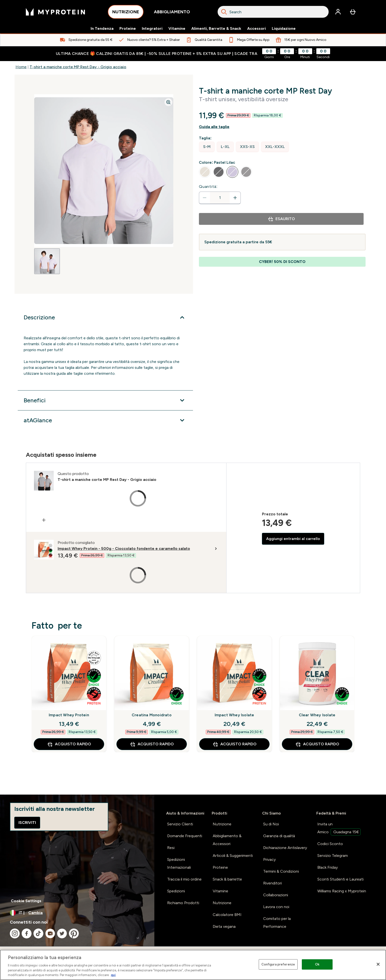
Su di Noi (271, 824)
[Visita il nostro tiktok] (38, 933)
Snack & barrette (227, 879)
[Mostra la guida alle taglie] (282, 127)
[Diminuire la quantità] (205, 198)
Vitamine (177, 29)
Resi (171, 848)
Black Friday (328, 867)
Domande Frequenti (185, 836)
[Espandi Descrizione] (105, 317)
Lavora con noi (276, 907)
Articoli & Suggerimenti (233, 856)
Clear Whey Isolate (317, 715)
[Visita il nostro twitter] (62, 933)
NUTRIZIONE (126, 13)
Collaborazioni (276, 895)
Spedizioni (176, 891)
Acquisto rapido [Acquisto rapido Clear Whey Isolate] (317, 744)
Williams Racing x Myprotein (342, 891)
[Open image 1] (47, 261)
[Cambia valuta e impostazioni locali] (77, 913)
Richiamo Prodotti (183, 903)
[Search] (224, 12)
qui (113, 975)
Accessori (257, 29)
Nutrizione (222, 824)
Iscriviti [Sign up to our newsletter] (27, 823)
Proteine (128, 29)
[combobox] (273, 12)
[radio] (207, 147)
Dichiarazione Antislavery (285, 848)
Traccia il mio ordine (184, 879)
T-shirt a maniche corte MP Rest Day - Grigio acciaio (78, 67)
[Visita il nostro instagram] (15, 933)
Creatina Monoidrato (152, 715)
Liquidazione (284, 29)
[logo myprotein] (55, 12)
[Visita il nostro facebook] (27, 933)
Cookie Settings (26, 901)
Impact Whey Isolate (234, 715)
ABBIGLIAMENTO (172, 13)
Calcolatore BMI (227, 915)
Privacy (269, 859)
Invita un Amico (339, 829)
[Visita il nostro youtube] (50, 933)
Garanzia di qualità (279, 836)
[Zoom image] (168, 102)
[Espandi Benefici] (105, 400)
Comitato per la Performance (277, 923)
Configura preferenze (278, 964)
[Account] (338, 12)
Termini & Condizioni (281, 871)
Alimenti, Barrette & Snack (216, 29)
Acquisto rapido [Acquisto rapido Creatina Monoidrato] (152, 744)
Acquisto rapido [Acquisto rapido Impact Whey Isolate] (234, 744)
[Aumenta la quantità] (235, 198)
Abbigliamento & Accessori (227, 840)
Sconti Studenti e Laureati (340, 879)
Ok (317, 964)
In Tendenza (102, 29)
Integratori (152, 29)
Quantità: (208, 187)
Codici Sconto (330, 844)
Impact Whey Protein (69, 715)
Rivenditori (273, 883)
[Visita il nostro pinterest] (74, 933)
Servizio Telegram (333, 856)
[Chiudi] (378, 964)
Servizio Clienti (180, 824)
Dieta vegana (224, 926)
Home (21, 67)
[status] (220, 198)
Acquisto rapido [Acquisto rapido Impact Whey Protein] (69, 744)
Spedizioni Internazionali (179, 863)
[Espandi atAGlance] (105, 420)
